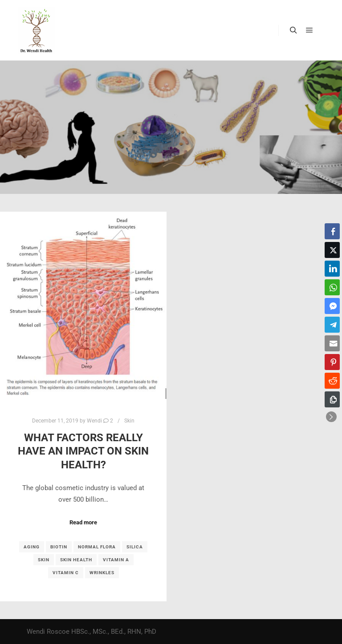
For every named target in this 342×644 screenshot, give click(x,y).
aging (32, 547)
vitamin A (116, 560)
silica (135, 547)
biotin (59, 547)
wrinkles (102, 573)
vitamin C (66, 573)
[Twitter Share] (332, 250)
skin (44, 560)
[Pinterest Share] (332, 362)
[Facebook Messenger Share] (332, 306)
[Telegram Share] (332, 325)
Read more (83, 522)
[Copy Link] (332, 399)
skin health (76, 560)
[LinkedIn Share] (332, 269)
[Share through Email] (332, 343)
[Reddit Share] (332, 381)
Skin (129, 421)
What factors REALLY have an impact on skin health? (83, 451)
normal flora (97, 547)
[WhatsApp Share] (332, 287)
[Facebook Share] (332, 231)
